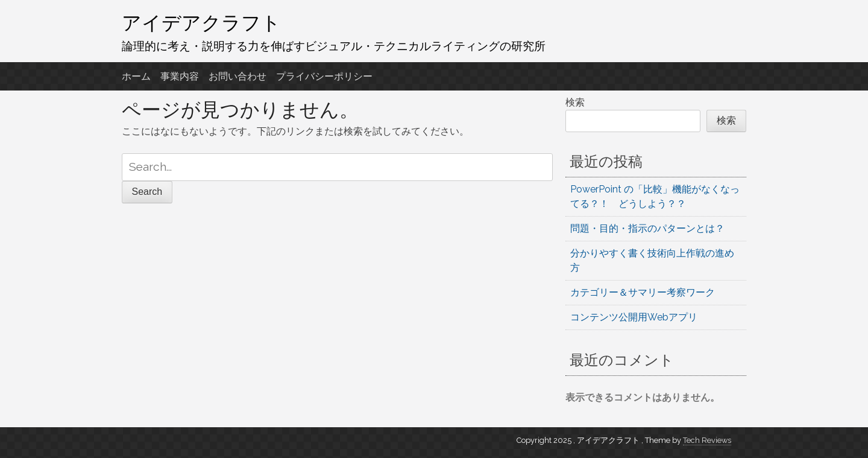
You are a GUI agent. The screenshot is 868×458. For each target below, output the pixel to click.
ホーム (136, 76)
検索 (575, 102)
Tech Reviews (707, 440)
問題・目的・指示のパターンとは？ (647, 228)
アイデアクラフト (201, 22)
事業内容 (180, 76)
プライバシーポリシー (324, 76)
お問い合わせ (237, 76)
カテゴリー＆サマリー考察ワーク (643, 292)
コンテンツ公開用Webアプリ (634, 317)
